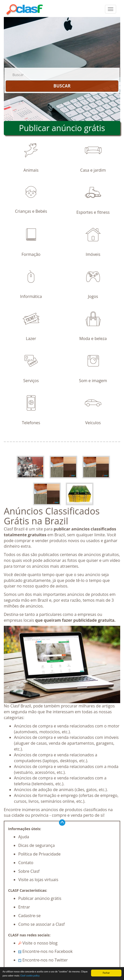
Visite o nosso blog (38, 943)
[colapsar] (111, 9)
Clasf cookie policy (30, 976)
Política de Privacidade (39, 854)
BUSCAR (62, 86)
